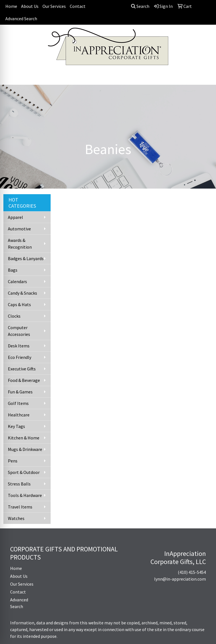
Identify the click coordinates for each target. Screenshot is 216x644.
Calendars (17, 281)
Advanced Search (21, 19)
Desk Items (19, 346)
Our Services (54, 6)
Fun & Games (20, 392)
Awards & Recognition (20, 244)
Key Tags (16, 426)
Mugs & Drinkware (25, 449)
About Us (30, 6)
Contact (78, 6)
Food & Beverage (24, 380)
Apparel (15, 217)
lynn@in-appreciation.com (180, 579)
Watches (16, 518)
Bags (13, 270)
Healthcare (19, 415)
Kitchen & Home (24, 438)
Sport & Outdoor (24, 472)
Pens (13, 461)
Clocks (14, 316)
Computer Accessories (19, 331)
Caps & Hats (19, 304)
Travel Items (20, 507)
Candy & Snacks (22, 293)
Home (11, 6)
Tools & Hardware (25, 495)
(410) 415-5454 (192, 572)
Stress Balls (19, 484)
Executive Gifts (22, 369)
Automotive (19, 229)
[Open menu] (205, 77)
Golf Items (18, 403)
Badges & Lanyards (26, 258)
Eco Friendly (20, 357)
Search (140, 6)
